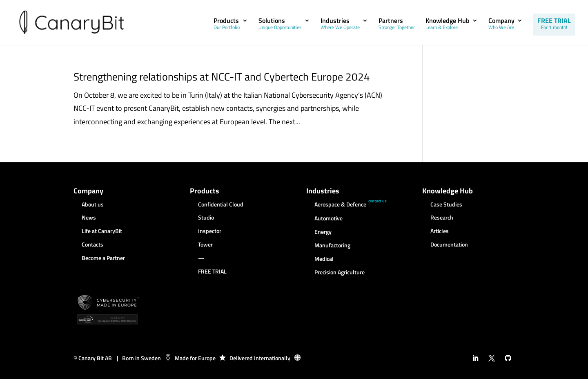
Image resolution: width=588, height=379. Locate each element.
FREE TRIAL (554, 24)
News (89, 218)
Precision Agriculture (340, 273)
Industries (340, 25)
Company (501, 25)
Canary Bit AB (95, 358)
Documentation (449, 245)
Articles (440, 231)
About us (93, 205)
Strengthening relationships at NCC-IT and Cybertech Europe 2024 (222, 77)
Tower (205, 245)
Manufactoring (332, 246)
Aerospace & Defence (340, 205)
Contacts (92, 245)
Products (227, 25)
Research (442, 218)
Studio (206, 218)
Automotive (329, 219)
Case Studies (446, 205)
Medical (324, 259)
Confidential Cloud (221, 205)
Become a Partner (103, 258)
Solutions (280, 25)
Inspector (210, 231)
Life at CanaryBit (102, 231)
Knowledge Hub (448, 25)
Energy (323, 232)
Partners (397, 25)
